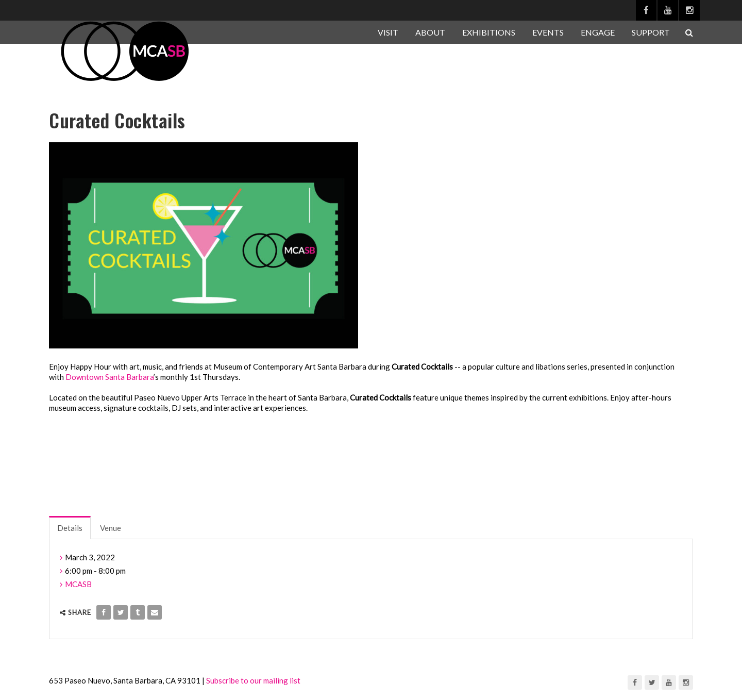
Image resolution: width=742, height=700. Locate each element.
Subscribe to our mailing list (253, 680)
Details (70, 528)
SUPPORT (651, 32)
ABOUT (430, 32)
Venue (111, 528)
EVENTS (548, 32)
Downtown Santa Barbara (109, 377)
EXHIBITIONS (489, 32)
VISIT (388, 32)
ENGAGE (598, 32)
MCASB (78, 584)
